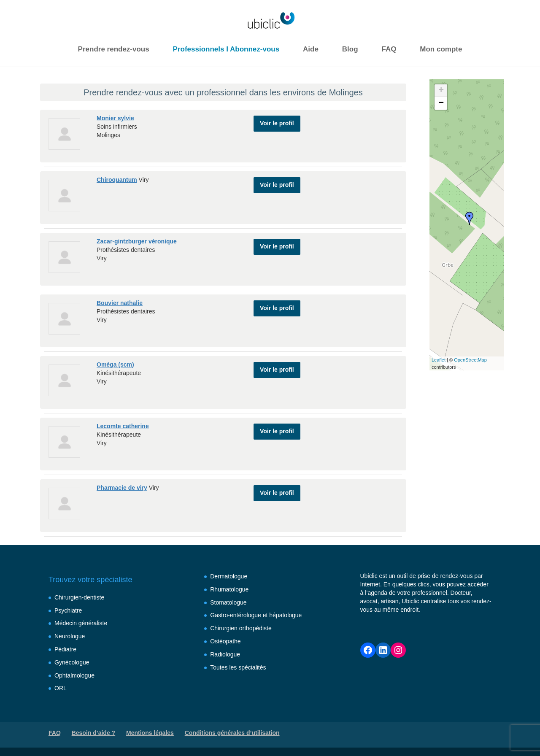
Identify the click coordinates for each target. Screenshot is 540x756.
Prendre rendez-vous (114, 49)
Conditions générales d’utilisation (232, 733)
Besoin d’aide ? (93, 733)
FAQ (389, 49)
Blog (350, 49)
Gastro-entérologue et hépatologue (256, 615)
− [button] (441, 103)
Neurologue (70, 636)
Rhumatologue (229, 589)
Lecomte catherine (123, 426)
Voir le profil (277, 121)
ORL (61, 688)
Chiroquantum (117, 180)
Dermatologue (229, 576)
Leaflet (439, 360)
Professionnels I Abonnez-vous (226, 49)
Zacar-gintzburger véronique (137, 241)
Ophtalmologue (74, 675)
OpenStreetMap (470, 360)
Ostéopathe (225, 641)
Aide (311, 49)
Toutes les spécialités (238, 667)
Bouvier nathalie (120, 303)
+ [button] (441, 91)
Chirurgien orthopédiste (241, 628)
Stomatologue (228, 602)
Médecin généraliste (81, 623)
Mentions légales (150, 733)
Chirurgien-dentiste (79, 597)
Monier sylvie (115, 118)
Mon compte (441, 49)
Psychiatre (68, 610)
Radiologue (225, 654)
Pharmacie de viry (122, 488)
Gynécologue (72, 662)
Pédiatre (65, 649)
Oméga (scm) (115, 364)
